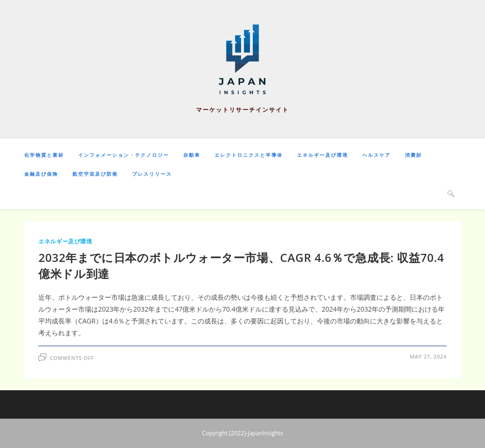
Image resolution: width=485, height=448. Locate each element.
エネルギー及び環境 (65, 241)
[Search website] (451, 193)
